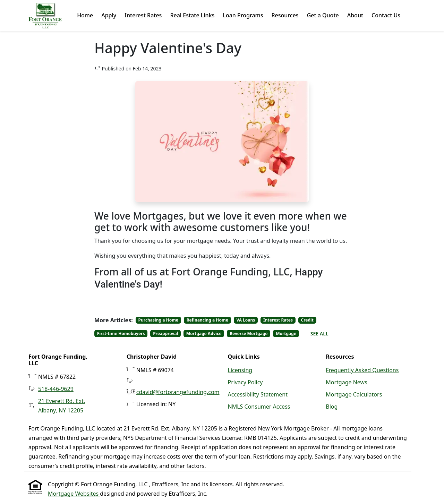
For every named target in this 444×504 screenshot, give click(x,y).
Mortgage (286, 334)
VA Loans (246, 320)
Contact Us (386, 15)
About (355, 15)
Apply (109, 15)
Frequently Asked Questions (362, 370)
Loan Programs (243, 15)
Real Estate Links (192, 15)
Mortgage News (347, 382)
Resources (285, 15)
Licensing (240, 370)
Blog (332, 407)
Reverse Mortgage (249, 334)
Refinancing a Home (207, 320)
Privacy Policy (245, 382)
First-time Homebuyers (121, 334)
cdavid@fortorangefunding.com (178, 392)
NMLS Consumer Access (259, 407)
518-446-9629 (56, 389)
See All (319, 334)
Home (85, 15)
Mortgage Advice (204, 334)
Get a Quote (323, 15)
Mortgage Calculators (354, 394)
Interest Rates (143, 15)
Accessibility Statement (258, 394)
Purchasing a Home (159, 320)
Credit (307, 320)
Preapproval (165, 334)
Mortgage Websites (74, 494)
